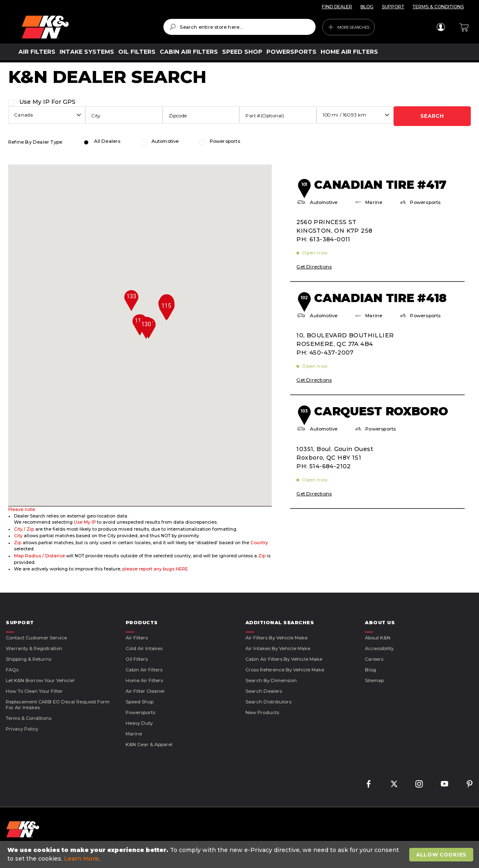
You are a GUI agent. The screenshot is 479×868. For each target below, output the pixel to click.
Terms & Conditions (29, 718)
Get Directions (314, 267)
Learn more (81, 859)
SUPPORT (393, 7)
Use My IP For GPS (47, 102)
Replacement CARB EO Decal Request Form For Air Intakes (58, 705)
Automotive (165, 141)
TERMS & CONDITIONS (438, 7)
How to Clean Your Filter (34, 691)
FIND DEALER (337, 7)
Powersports (225, 141)
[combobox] (239, 27)
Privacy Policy (22, 729)
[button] (166, 310)
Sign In (441, 27)
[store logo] (87, 27)
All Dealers (107, 141)
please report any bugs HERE (155, 569)
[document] (241, 854)
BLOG (367, 7)
